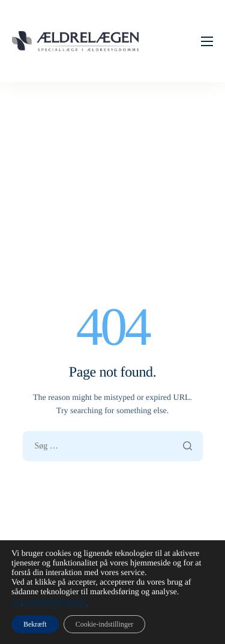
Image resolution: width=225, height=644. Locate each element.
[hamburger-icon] (207, 41)
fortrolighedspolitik (55, 602)
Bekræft (35, 624)
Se (17, 602)
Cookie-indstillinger (105, 624)
